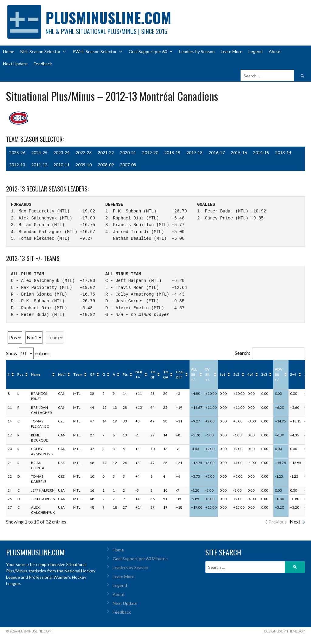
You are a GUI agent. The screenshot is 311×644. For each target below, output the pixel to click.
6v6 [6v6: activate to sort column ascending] (223, 374)
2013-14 (283, 153)
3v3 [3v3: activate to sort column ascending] (264, 374)
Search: (270, 353)
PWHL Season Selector (98, 52)
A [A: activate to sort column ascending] (114, 374)
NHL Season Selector (43, 52)
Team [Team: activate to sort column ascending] (78, 374)
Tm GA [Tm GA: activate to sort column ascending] (166, 375)
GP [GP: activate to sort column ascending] (92, 374)
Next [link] (295, 522)
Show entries (28, 353)
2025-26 (17, 153)
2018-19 (172, 153)
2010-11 (62, 165)
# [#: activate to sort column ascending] (9, 374)
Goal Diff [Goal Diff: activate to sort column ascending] (180, 375)
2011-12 (39, 165)
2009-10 (84, 165)
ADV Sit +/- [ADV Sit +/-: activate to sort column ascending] (279, 375)
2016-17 (217, 153)
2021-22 (106, 153)
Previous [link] (278, 522)
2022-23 (84, 153)
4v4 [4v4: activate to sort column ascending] (251, 374)
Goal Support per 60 (151, 52)
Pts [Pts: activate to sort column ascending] (125, 374)
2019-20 (150, 153)
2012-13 (17, 165)
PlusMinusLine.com (108, 17)
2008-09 (106, 165)
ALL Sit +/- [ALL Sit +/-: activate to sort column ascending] (194, 375)
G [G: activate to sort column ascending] (104, 374)
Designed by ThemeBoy (285, 631)
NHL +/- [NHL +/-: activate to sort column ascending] (139, 375)
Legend (256, 51)
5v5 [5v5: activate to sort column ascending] (236, 374)
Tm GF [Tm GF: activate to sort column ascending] (153, 375)
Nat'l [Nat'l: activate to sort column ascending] (62, 374)
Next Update (15, 64)
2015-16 (239, 153)
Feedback (43, 64)
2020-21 (128, 153)
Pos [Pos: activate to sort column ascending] (20, 374)
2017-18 (195, 153)
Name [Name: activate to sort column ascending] (36, 374)
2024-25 (39, 153)
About (275, 51)
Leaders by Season (197, 51)
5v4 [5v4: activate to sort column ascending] (293, 374)
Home (9, 51)
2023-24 (62, 153)
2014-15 (261, 153)
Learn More (232, 51)
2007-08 (128, 165)
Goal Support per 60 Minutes (140, 559)
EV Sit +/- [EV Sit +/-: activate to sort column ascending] (208, 375)
